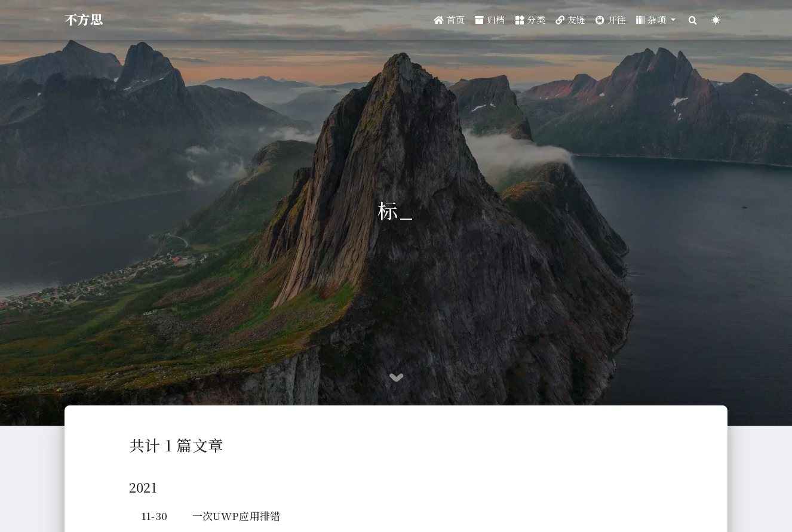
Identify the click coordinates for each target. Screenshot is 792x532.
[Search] (693, 20)
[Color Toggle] (716, 20)
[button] (656, 20)
